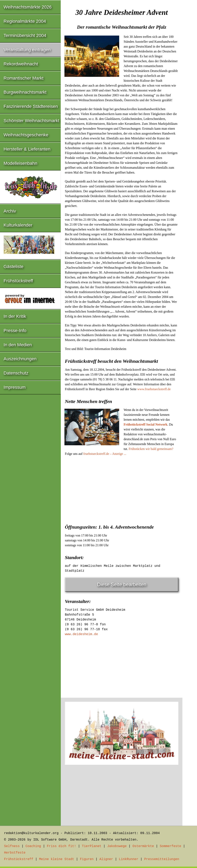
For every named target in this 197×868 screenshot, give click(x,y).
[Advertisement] (122, 489)
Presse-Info (15, 331)
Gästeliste (14, 267)
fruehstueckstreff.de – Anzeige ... (105, 454)
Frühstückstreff (18, 281)
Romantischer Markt (24, 78)
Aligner (106, 859)
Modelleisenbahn (20, 163)
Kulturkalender (18, 225)
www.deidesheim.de (81, 634)
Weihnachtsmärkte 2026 (28, 7)
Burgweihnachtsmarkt (25, 92)
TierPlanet (92, 846)
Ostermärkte (143, 846)
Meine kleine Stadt (57, 859)
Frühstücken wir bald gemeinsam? (151, 449)
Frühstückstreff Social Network (146, 424)
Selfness (12, 846)
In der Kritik (15, 316)
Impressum (15, 387)
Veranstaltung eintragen (27, 50)
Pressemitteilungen (162, 859)
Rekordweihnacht (21, 64)
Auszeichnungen (20, 359)
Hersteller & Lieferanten (27, 149)
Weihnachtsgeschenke (26, 135)
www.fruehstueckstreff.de (154, 389)
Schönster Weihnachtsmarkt (32, 121)
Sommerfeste (170, 846)
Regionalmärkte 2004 (25, 21)
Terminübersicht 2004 (25, 35)
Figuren (87, 859)
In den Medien (18, 345)
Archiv (10, 211)
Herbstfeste (15, 853)
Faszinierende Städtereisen (31, 106)
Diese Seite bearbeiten (122, 584)
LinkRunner (129, 859)
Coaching (33, 846)
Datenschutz (16, 373)
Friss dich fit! (61, 846)
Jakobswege (117, 846)
